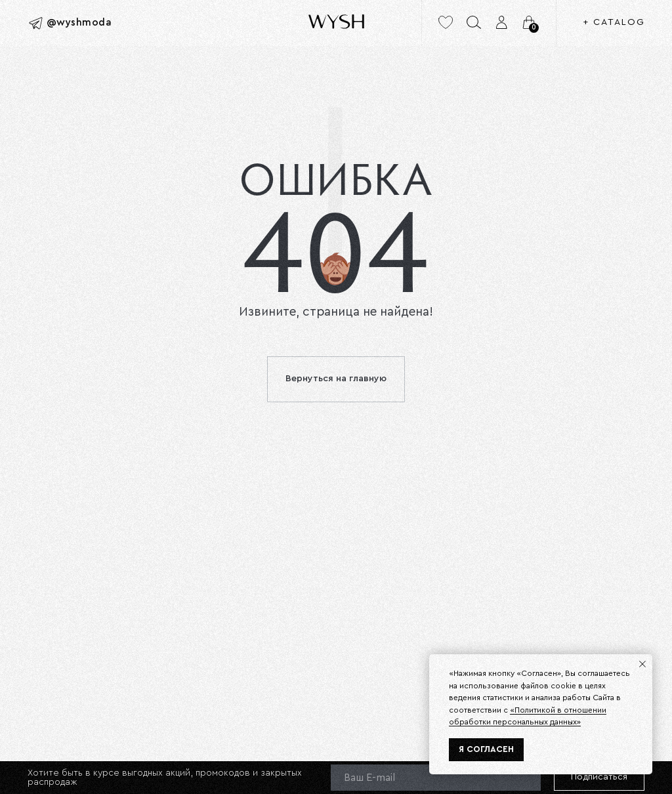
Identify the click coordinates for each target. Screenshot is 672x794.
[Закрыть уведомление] (642, 664)
